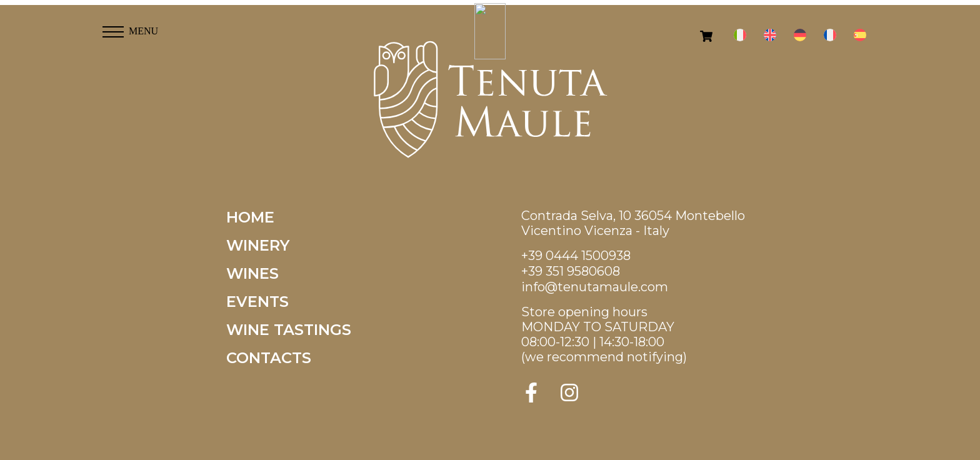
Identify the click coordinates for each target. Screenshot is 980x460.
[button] (113, 28)
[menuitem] (740, 35)
